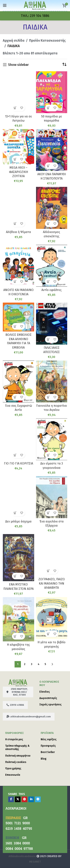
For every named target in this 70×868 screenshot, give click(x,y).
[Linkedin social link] (31, 799)
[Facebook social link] (11, 799)
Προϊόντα (47, 733)
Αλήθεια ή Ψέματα (18, 232)
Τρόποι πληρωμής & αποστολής (17, 747)
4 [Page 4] (39, 664)
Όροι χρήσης (13, 768)
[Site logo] (35, 5)
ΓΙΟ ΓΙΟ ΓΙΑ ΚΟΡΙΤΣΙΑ (18, 463)
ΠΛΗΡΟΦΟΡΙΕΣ (14, 733)
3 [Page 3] (32, 664)
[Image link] (18, 682)
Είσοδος (45, 692)
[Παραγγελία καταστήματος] (64, 65)
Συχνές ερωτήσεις (50, 705)
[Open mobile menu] (5, 5)
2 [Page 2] (25, 664)
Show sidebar (18, 65)
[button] (15, 108)
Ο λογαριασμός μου (49, 684)
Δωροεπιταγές (48, 698)
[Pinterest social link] (24, 799)
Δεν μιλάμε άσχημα (18, 521)
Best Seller (48, 752)
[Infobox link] (35, 16)
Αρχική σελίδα (14, 41)
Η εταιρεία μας (14, 739)
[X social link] (18, 799)
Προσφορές (48, 746)
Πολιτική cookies (16, 762)
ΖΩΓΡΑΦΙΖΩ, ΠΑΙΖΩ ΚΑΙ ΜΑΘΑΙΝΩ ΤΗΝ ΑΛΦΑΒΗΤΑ (52, 583)
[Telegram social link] (38, 799)
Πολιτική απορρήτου (18, 756)
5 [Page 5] (45, 664)
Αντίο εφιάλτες (52, 290)
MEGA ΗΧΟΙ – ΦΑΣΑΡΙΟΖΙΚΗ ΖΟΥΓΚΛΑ (18, 172)
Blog (44, 759)
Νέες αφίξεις (49, 739)
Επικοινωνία (13, 775)
